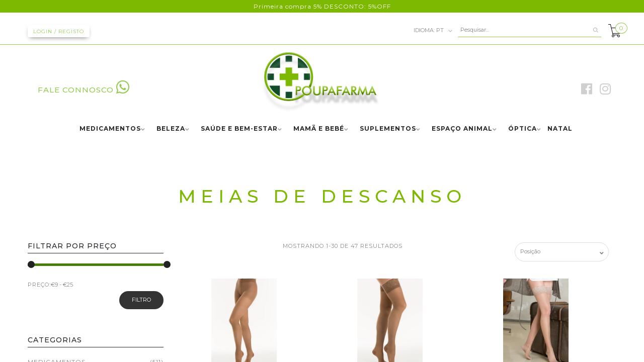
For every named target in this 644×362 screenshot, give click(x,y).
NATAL (560, 129)
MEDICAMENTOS (110, 129)
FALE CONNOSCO (84, 90)
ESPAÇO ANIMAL (462, 129)
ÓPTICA (522, 129)
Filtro (141, 300)
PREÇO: (39, 285)
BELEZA (171, 129)
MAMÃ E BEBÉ (319, 129)
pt (433, 31)
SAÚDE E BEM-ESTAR (239, 129)
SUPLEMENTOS (388, 129)
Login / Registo (59, 31)
